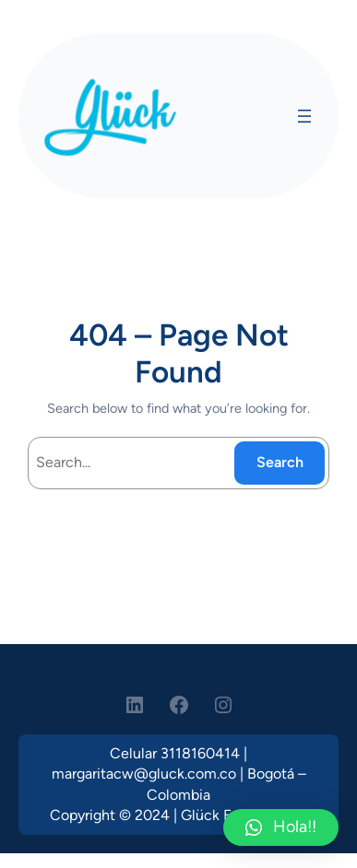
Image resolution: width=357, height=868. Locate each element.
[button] (281, 827)
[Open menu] (304, 116)
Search (280, 462)
